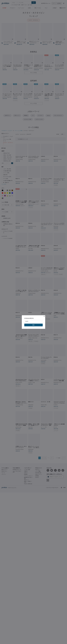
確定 (33, 325)
